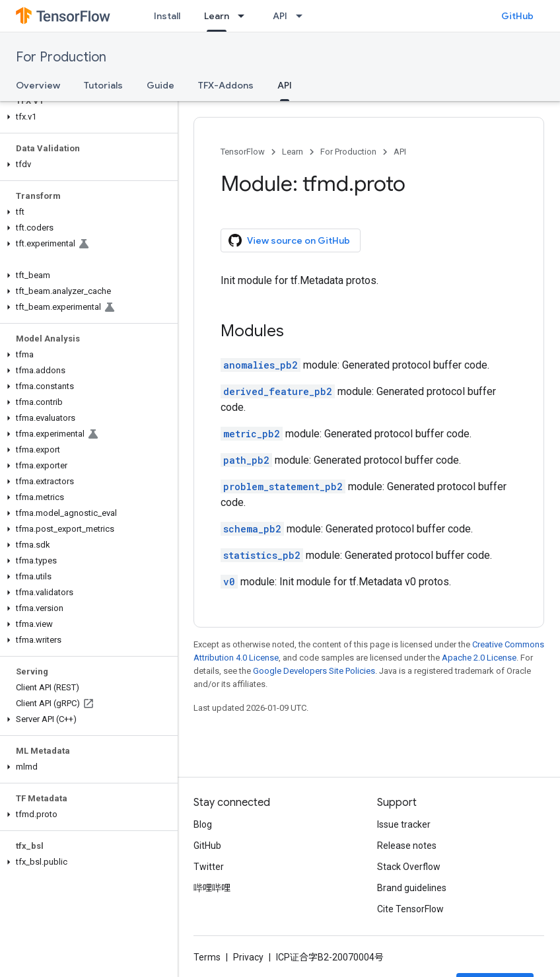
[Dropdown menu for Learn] (245, 16)
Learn (293, 152)
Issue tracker (404, 824)
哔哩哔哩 (212, 888)
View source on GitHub (289, 240)
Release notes (407, 846)
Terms (207, 957)
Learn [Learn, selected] (217, 16)
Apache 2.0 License (479, 658)
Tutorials (103, 85)
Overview (38, 85)
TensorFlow (243, 152)
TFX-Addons (226, 85)
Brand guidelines (412, 888)
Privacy (248, 957)
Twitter (209, 867)
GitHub (517, 16)
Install (167, 16)
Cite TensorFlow (410, 909)
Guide (160, 85)
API (280, 16)
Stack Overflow (409, 867)
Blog (203, 824)
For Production (61, 57)
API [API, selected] (285, 85)
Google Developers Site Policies (314, 671)
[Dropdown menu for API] (303, 16)
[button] (86, 117)
